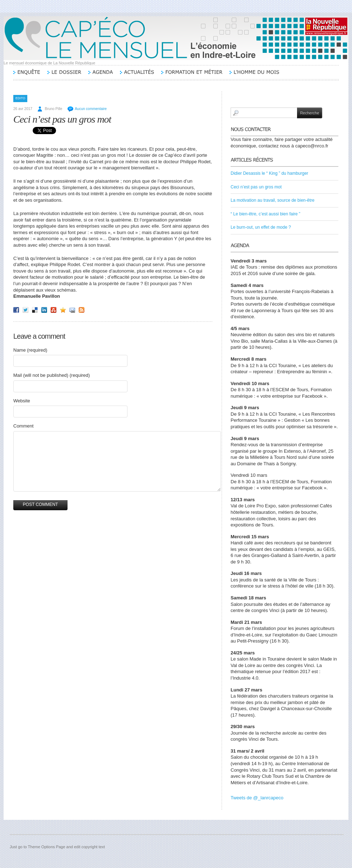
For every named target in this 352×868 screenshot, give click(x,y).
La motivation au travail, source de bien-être (272, 200)
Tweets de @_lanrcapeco (257, 798)
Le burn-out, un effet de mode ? (261, 227)
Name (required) (30, 350)
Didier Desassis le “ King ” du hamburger (269, 173)
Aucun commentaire (91, 109)
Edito (20, 98)
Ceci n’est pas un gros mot (62, 119)
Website (22, 401)
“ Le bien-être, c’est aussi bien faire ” (265, 214)
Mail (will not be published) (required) (52, 375)
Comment (23, 426)
